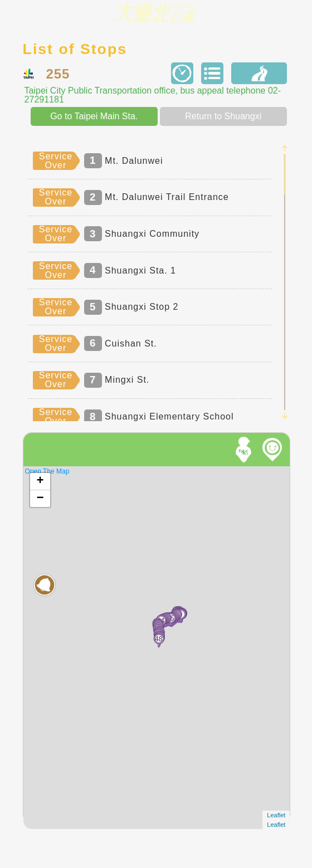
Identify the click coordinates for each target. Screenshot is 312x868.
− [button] (40, 499)
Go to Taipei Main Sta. (94, 116)
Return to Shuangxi (223, 116)
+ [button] (40, 481)
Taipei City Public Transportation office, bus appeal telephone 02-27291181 (153, 95)
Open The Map (47, 471)
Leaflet (276, 815)
